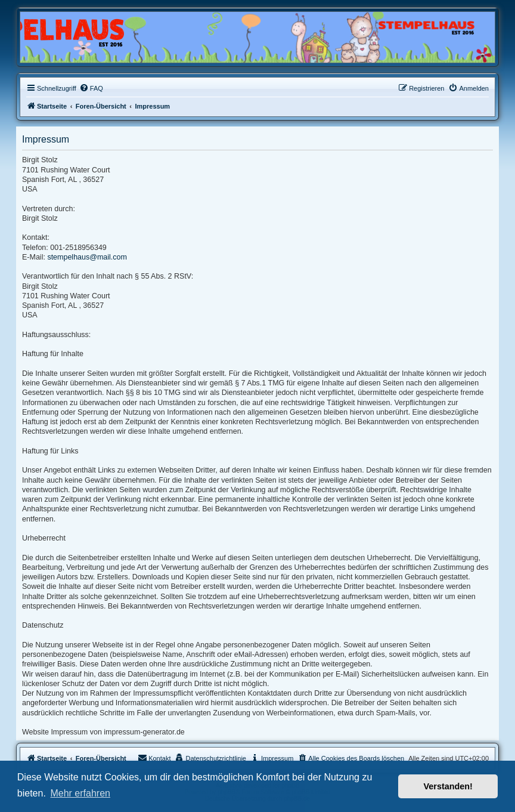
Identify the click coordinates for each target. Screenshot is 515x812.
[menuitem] (91, 88)
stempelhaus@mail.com (87, 257)
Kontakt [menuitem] (154, 758)
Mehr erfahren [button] (80, 793)
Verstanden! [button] (448, 786)
